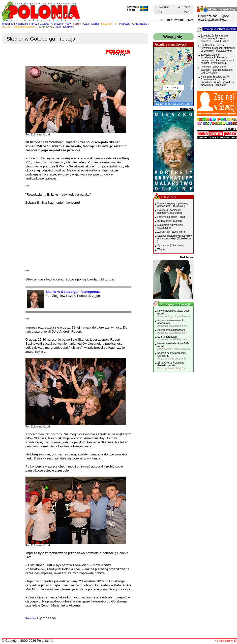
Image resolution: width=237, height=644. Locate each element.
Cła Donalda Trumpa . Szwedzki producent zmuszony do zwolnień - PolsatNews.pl (218, 48)
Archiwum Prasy (61, 24)
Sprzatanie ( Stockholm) (171, 245)
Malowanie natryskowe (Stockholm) (170, 226)
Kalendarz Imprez (26, 24)
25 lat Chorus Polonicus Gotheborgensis (172, 365)
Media (95, 24)
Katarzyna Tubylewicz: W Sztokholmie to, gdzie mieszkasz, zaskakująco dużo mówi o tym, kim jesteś (217, 81)
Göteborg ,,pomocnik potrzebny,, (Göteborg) (170, 211)
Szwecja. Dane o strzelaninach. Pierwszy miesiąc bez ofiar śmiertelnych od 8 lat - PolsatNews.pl (218, 59)
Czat (86, 24)
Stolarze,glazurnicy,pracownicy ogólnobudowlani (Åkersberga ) (175, 239)
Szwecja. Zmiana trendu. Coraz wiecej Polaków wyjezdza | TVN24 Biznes (215, 38)
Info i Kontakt (64, 27)
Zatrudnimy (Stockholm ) (171, 232)
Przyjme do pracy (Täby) (171, 217)
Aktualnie (8, 24)
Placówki (124, 24)
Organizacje (140, 24)
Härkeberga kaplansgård (172, 331)
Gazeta (44, 24)
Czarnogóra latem (172, 338)
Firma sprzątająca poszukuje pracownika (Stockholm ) (173, 205)
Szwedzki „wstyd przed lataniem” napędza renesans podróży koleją (217, 70)
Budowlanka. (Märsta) (170, 221)
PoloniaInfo (32, 618)
